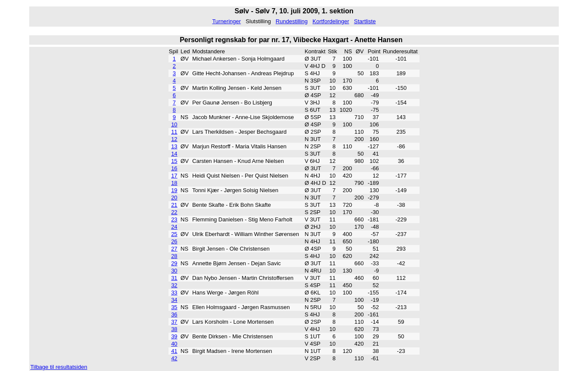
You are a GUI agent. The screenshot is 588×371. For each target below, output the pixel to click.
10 (174, 124)
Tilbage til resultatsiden (58, 367)
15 (174, 161)
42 (174, 358)
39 (174, 336)
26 (174, 241)
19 (174, 190)
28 (174, 256)
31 (174, 278)
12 (174, 139)
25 (174, 234)
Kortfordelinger (331, 21)
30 (174, 271)
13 (174, 146)
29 (174, 263)
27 (174, 249)
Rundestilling (291, 21)
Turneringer (227, 21)
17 (174, 176)
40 (174, 344)
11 (174, 132)
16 (174, 168)
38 (174, 329)
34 (174, 300)
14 (174, 154)
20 (174, 198)
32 (174, 285)
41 (174, 351)
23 (174, 219)
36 (174, 314)
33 (174, 293)
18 (174, 183)
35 (174, 307)
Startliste (365, 21)
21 (174, 205)
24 (174, 227)
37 (174, 322)
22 (174, 212)
